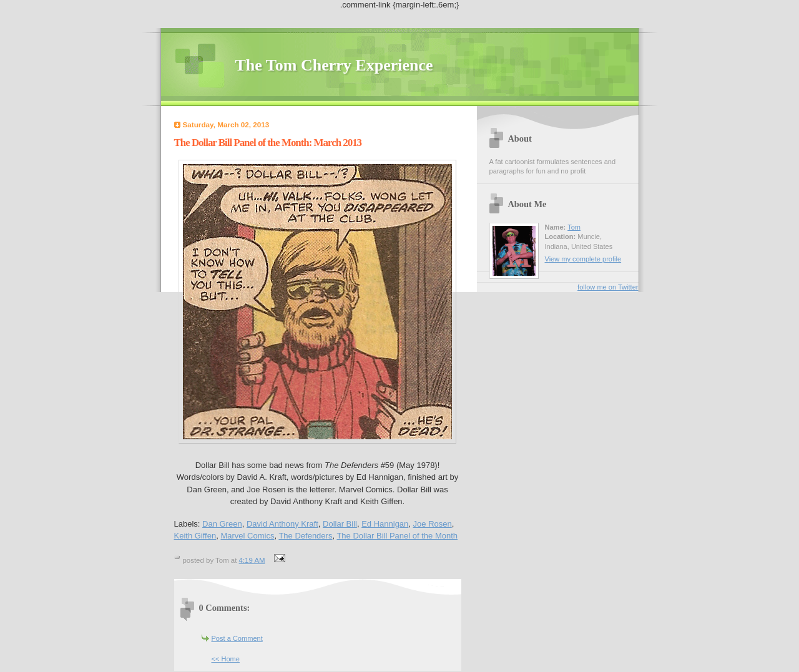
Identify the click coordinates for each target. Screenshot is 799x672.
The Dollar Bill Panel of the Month (397, 536)
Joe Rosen (433, 524)
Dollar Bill (340, 524)
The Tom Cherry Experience (334, 65)
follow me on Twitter (608, 287)
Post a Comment (237, 638)
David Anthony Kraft (282, 524)
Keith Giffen (195, 536)
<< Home (226, 659)
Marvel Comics (247, 536)
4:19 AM (252, 560)
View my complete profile (583, 259)
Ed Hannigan (385, 524)
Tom (574, 227)
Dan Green (222, 524)
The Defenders (305, 536)
